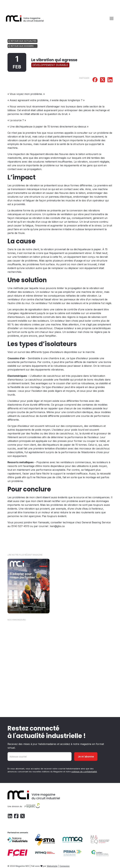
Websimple (52, 866)
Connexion (65, 866)
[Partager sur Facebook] (95, 80)
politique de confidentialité (84, 772)
